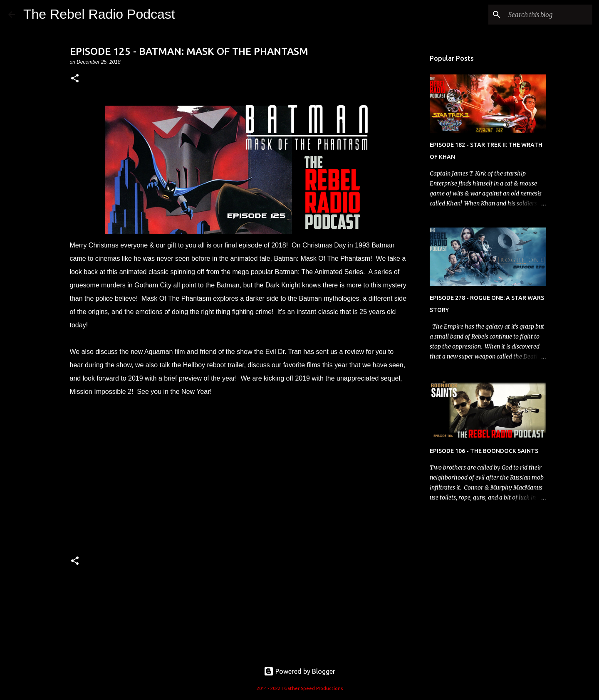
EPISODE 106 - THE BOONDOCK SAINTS (484, 451)
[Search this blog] (549, 15)
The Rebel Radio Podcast (99, 14)
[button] (75, 79)
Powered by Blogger (299, 671)
